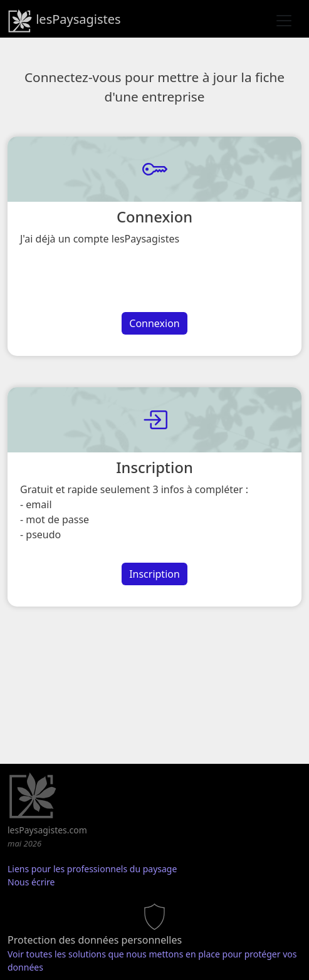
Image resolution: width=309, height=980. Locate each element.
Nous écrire (31, 882)
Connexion (154, 323)
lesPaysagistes (64, 21)
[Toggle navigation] (284, 21)
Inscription (154, 574)
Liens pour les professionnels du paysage (92, 869)
